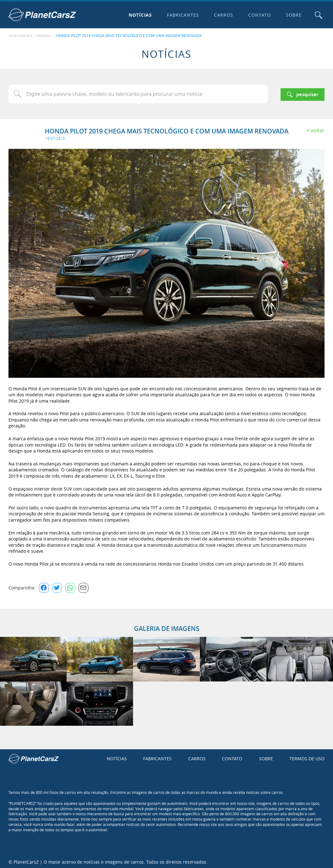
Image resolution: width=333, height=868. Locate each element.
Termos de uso (307, 757)
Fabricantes (182, 15)
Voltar (318, 129)
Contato (258, 15)
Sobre (293, 15)
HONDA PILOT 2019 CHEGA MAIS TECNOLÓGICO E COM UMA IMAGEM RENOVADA (129, 35)
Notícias (139, 15)
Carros (222, 15)
